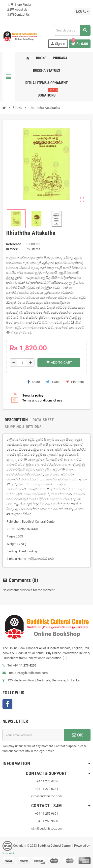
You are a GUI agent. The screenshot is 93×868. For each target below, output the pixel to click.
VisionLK (8, 853)
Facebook (7, 704)
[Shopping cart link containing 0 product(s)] (80, 44)
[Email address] (33, 735)
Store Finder (21, 5)
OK (77, 735)
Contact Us (20, 15)
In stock (12, 249)
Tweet (53, 382)
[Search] (72, 30)
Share (34, 382)
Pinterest (75, 382)
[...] (65, 658)
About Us (19, 10)
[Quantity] (22, 363)
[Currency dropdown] (82, 12)
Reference (14, 244)
